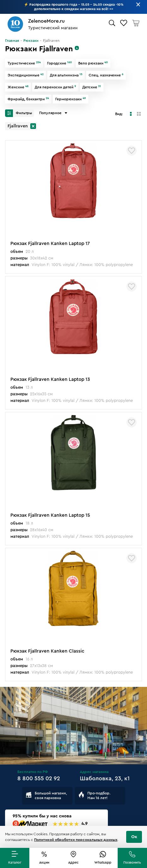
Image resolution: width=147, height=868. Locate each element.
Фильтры (19, 113)
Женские (18, 87)
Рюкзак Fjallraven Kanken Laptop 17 (50, 244)
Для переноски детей (55, 87)
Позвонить (132, 862)
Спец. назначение (106, 75)
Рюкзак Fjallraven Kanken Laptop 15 (50, 515)
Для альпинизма (66, 75)
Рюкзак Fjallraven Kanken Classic (47, 651)
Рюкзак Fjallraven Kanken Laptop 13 (50, 379)
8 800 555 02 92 (39, 778)
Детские (92, 87)
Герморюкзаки (71, 99)
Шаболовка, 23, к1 (105, 778)
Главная (12, 41)
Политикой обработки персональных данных (76, 840)
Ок (134, 837)
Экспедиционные (26, 75)
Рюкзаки (31, 41)
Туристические (24, 63)
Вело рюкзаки (93, 63)
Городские (59, 63)
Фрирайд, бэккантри (28, 99)
